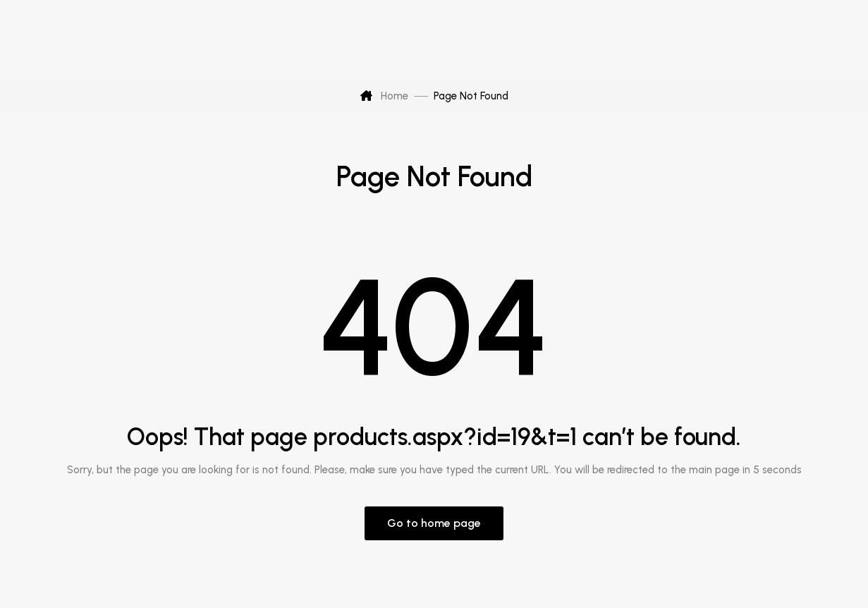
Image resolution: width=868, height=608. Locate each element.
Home (384, 96)
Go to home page (434, 523)
